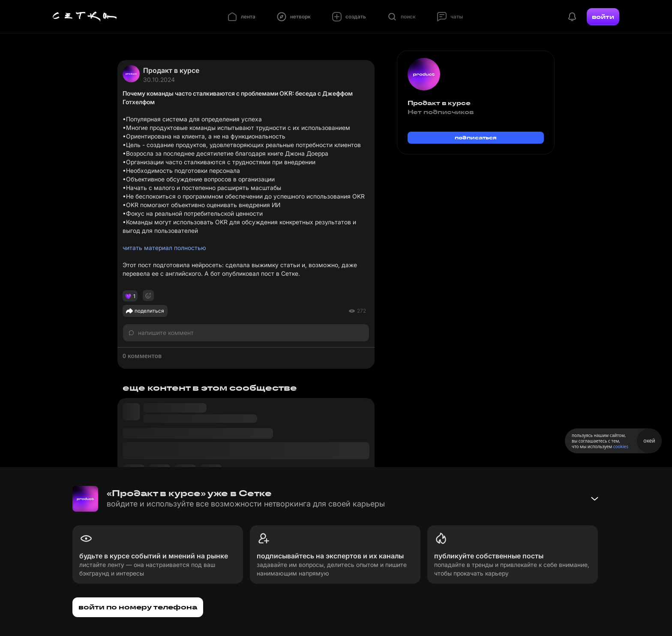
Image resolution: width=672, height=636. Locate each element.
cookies (621, 446)
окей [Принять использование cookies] (649, 441)
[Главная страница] (85, 17)
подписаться (476, 137)
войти (603, 17)
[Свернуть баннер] (594, 499)
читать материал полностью (164, 248)
